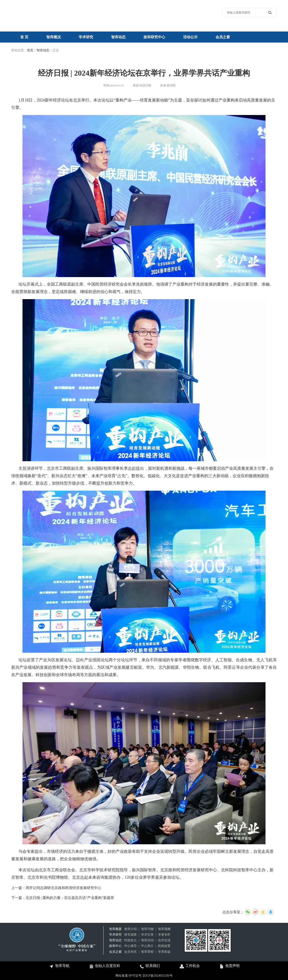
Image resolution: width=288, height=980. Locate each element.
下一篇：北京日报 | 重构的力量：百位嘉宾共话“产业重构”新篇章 (63, 898)
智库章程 (147, 952)
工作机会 (189, 966)
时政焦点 (130, 940)
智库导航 (59, 966)
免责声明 (229, 966)
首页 (30, 50)
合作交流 (164, 940)
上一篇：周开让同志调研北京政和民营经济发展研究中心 (56, 888)
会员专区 (130, 952)
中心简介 (147, 946)
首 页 (24, 37)
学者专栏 (164, 935)
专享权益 (164, 952)
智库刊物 (147, 929)
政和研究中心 (154, 37)
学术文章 (147, 935)
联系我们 (150, 966)
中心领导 (130, 946)
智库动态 (118, 37)
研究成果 (130, 935)
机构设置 (164, 946)
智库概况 (54, 37)
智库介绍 (130, 929)
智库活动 (147, 940)
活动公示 (190, 37)
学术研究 (86, 37)
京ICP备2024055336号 (157, 976)
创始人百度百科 (104, 966)
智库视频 (164, 929)
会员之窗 (223, 37)
